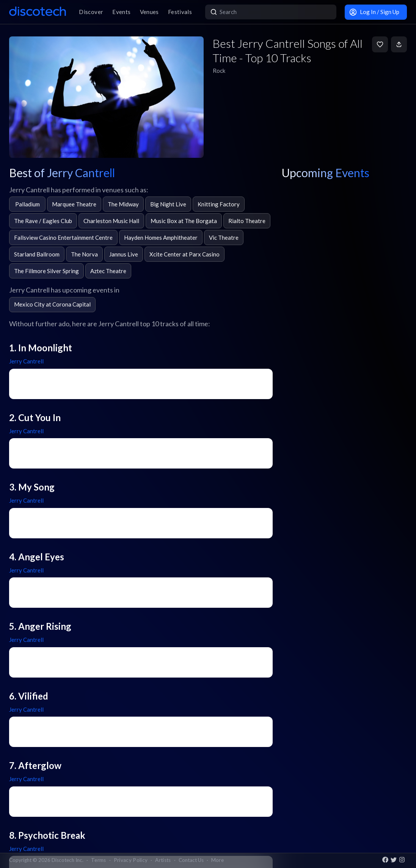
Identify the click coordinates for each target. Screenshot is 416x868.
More (217, 860)
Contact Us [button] (191, 860)
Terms (99, 860)
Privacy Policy (131, 860)
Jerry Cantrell (26, 361)
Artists (163, 860)
